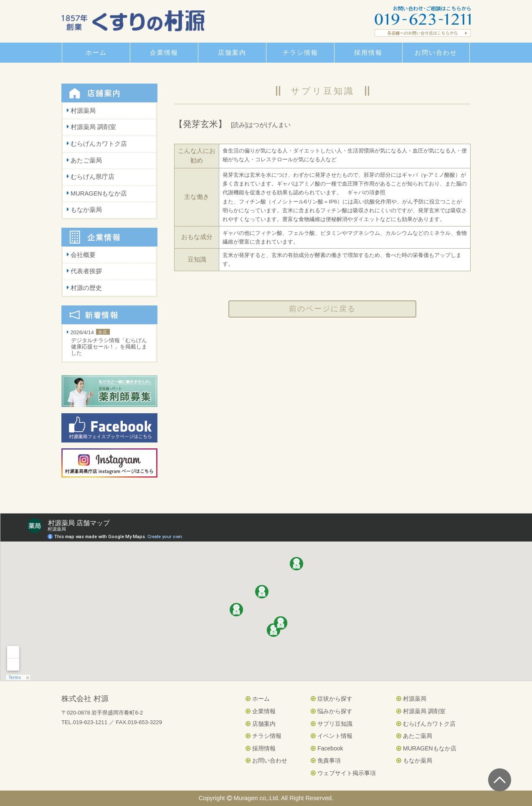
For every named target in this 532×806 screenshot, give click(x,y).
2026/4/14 (109, 343)
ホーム (258, 699)
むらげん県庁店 (92, 177)
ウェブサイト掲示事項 (343, 773)
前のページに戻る (322, 309)
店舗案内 (261, 724)
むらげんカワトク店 (99, 144)
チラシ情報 (263, 736)
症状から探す (332, 699)
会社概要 (83, 255)
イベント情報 (332, 736)
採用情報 (261, 748)
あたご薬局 (86, 160)
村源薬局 (83, 111)
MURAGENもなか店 (99, 193)
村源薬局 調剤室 (93, 127)
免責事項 (326, 760)
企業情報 (261, 711)
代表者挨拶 (86, 271)
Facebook (327, 748)
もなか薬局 (86, 210)
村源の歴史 (86, 288)
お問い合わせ (266, 760)
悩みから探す (332, 711)
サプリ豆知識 (332, 724)
